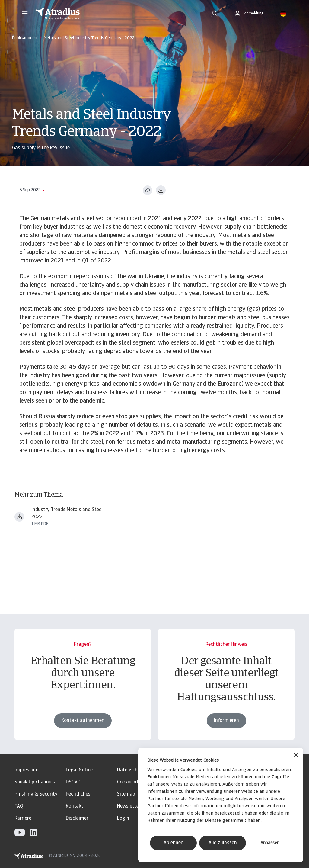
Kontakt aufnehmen (83, 721)
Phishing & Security (36, 794)
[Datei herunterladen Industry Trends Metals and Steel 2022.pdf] (19, 517)
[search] (215, 14)
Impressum (27, 770)
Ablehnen (174, 843)
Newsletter (129, 806)
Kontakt (75, 806)
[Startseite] (117, 14)
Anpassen (270, 843)
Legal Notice (79, 770)
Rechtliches (78, 794)
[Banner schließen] (296, 756)
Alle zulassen (223, 843)
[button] (25, 14)
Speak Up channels (35, 782)
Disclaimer (77, 818)
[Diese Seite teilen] (148, 190)
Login (123, 818)
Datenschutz (131, 770)
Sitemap (126, 794)
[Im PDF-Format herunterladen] (161, 190)
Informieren (226, 721)
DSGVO (73, 782)
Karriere (23, 818)
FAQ (19, 806)
